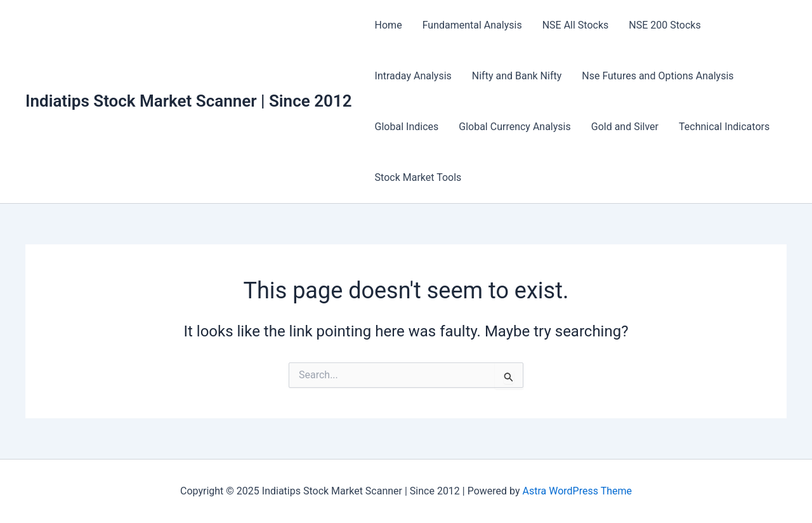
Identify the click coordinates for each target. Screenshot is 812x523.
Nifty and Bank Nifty (517, 76)
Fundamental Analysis (472, 25)
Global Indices (407, 127)
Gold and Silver (625, 127)
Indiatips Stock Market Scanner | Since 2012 (189, 101)
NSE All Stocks (576, 25)
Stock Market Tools (418, 177)
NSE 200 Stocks (665, 25)
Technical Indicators (724, 127)
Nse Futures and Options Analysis (658, 76)
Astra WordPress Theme (577, 491)
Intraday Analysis (413, 76)
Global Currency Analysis (514, 127)
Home (389, 25)
